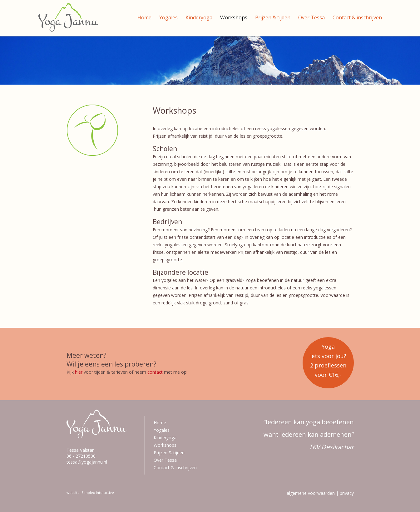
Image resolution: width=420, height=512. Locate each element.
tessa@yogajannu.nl (87, 462)
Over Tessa (311, 17)
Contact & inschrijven (357, 17)
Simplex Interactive (98, 492)
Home (144, 17)
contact (155, 372)
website (73, 492)
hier (79, 372)
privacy (347, 493)
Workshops (234, 17)
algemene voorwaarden (311, 493)
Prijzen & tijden (273, 17)
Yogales (168, 17)
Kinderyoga (199, 17)
